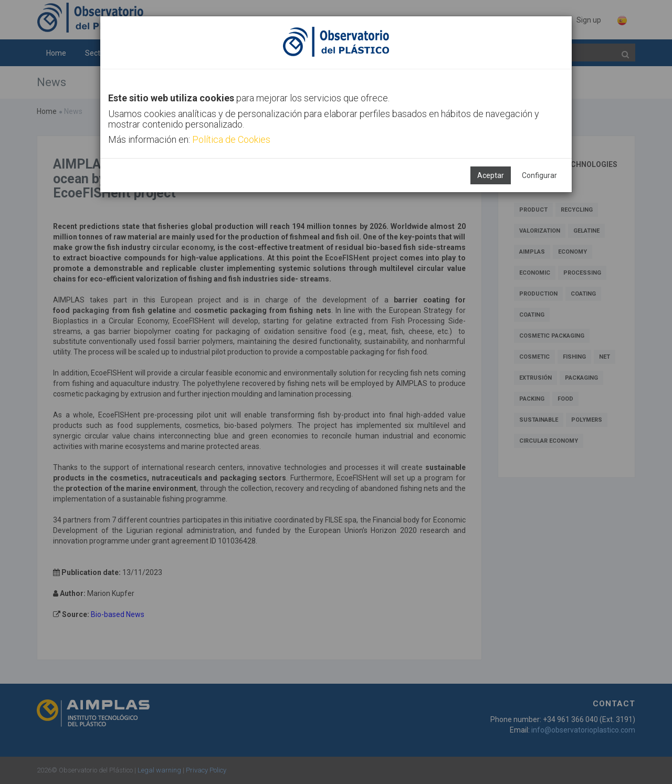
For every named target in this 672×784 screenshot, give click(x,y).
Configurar (539, 175)
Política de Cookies (231, 139)
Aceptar (491, 175)
